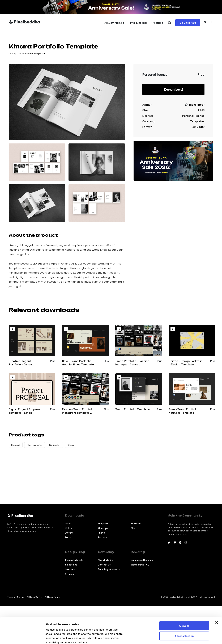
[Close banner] (217, 598)
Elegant (16, 445)
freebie (29, 54)
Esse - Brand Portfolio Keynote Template (183, 411)
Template (103, 524)
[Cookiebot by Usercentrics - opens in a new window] (22, 637)
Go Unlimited (188, 23)
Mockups (103, 528)
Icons (68, 524)
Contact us (104, 565)
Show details (54, 637)
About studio (105, 560)
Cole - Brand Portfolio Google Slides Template (78, 363)
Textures (136, 524)
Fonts (68, 537)
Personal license (193, 116)
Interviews (71, 569)
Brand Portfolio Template (133, 409)
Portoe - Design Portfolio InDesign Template (186, 363)
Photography (35, 445)
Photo (101, 533)
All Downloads (114, 23)
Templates (40, 54)
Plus (133, 528)
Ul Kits (69, 528)
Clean (71, 445)
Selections (71, 565)
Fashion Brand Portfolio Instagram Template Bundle (78, 411)
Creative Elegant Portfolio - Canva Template (20, 363)
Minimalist (55, 445)
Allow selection (184, 612)
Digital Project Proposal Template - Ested (25, 411)
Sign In (209, 22)
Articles (69, 574)
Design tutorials (74, 560)
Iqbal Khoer (197, 105)
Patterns (103, 537)
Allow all (184, 601)
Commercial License (142, 560)
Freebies (157, 23)
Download (174, 90)
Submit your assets (109, 569)
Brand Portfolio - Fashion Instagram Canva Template (132, 363)
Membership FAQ (140, 565)
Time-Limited (137, 23)
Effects (69, 533)
